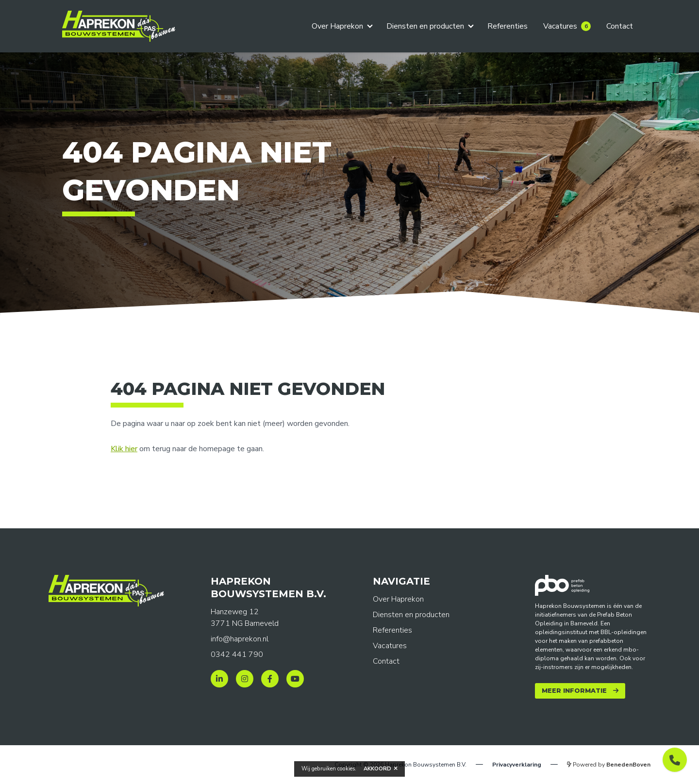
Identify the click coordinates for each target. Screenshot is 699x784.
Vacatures (567, 26)
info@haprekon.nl (240, 639)
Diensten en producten (425, 26)
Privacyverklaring (517, 765)
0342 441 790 (237, 654)
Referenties (508, 26)
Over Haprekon (337, 26)
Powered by (609, 765)
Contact (620, 26)
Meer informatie (574, 691)
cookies (346, 769)
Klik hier (124, 449)
